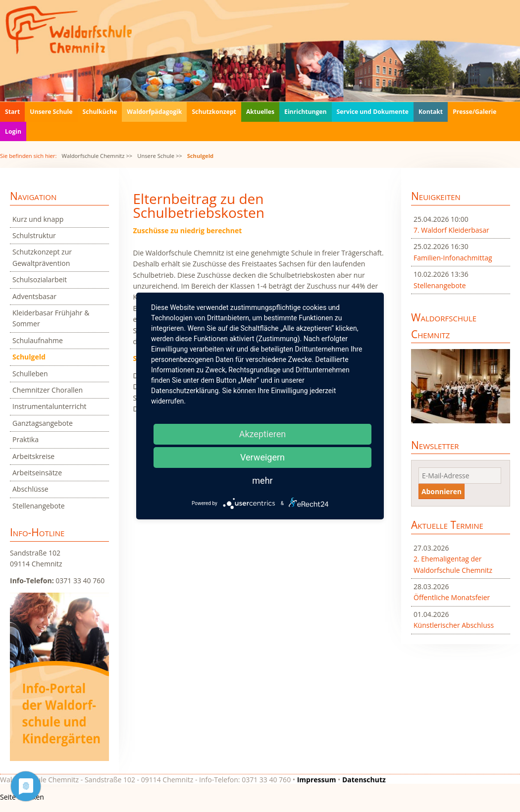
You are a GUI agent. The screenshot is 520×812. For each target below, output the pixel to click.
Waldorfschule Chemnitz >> (97, 156)
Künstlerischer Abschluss (454, 625)
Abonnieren (442, 491)
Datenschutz (364, 780)
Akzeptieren (263, 434)
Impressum (317, 780)
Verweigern (262, 457)
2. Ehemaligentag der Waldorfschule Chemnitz (453, 564)
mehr (262, 481)
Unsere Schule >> (159, 156)
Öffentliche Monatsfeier (452, 597)
